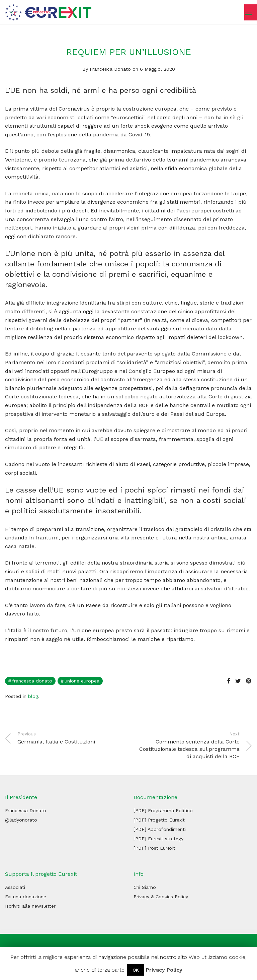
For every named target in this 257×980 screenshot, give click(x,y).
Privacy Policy (164, 970)
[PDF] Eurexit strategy (158, 839)
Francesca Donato (110, 69)
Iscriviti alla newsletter (30, 906)
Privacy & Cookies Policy (161, 897)
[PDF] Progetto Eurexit (159, 820)
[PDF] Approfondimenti (160, 829)
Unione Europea (82, 681)
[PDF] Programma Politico (163, 810)
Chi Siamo (145, 887)
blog (33, 696)
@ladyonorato (21, 820)
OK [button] (136, 970)
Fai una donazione (26, 897)
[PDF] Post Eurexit (154, 848)
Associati (15, 887)
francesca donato (32, 681)
